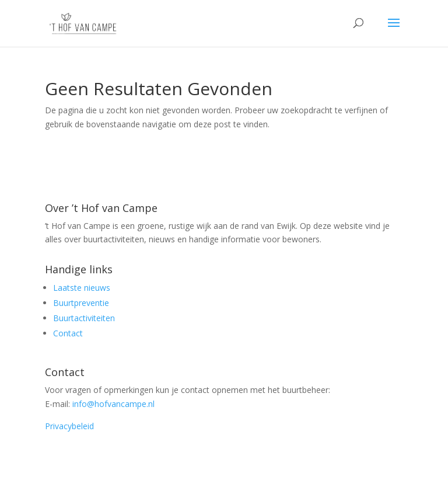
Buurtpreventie (81, 303)
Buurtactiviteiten (84, 318)
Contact (68, 333)
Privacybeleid (69, 426)
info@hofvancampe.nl (113, 404)
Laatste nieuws (82, 288)
